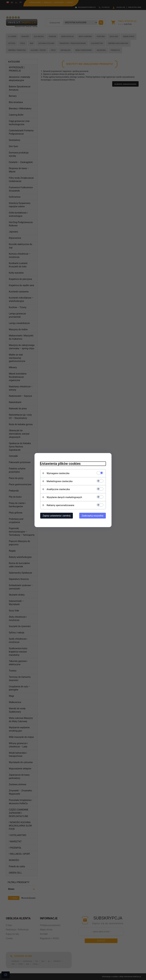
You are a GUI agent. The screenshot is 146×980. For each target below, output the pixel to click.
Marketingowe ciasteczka (60, 481)
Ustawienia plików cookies (60, 464)
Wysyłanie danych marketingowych (64, 497)
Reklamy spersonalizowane (60, 505)
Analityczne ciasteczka (58, 489)
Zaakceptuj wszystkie (93, 516)
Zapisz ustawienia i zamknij (57, 516)
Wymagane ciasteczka (58, 473)
